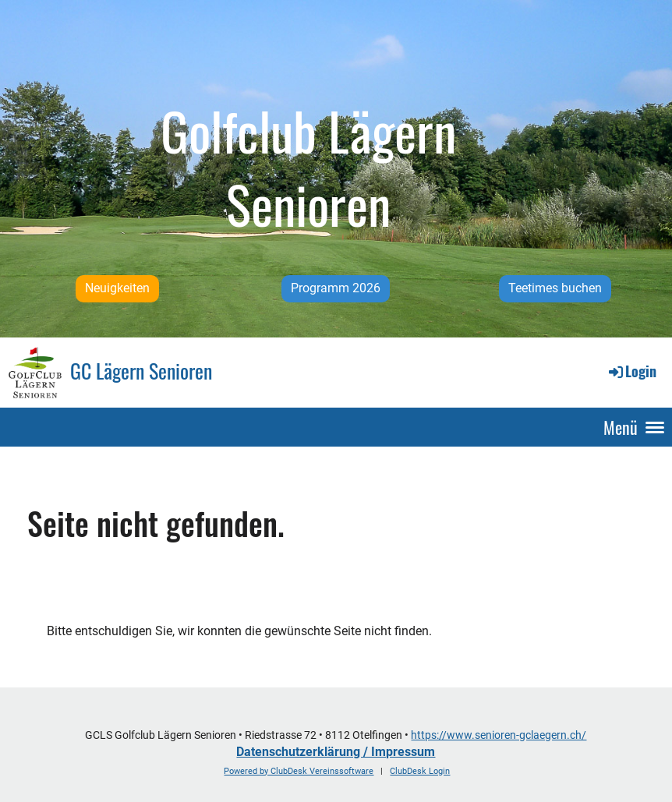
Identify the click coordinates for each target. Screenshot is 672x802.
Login (631, 371)
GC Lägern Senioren (141, 371)
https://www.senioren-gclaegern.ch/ (499, 735)
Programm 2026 (336, 288)
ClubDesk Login (420, 771)
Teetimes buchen (555, 288)
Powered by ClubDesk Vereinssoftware (299, 771)
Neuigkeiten (117, 288)
